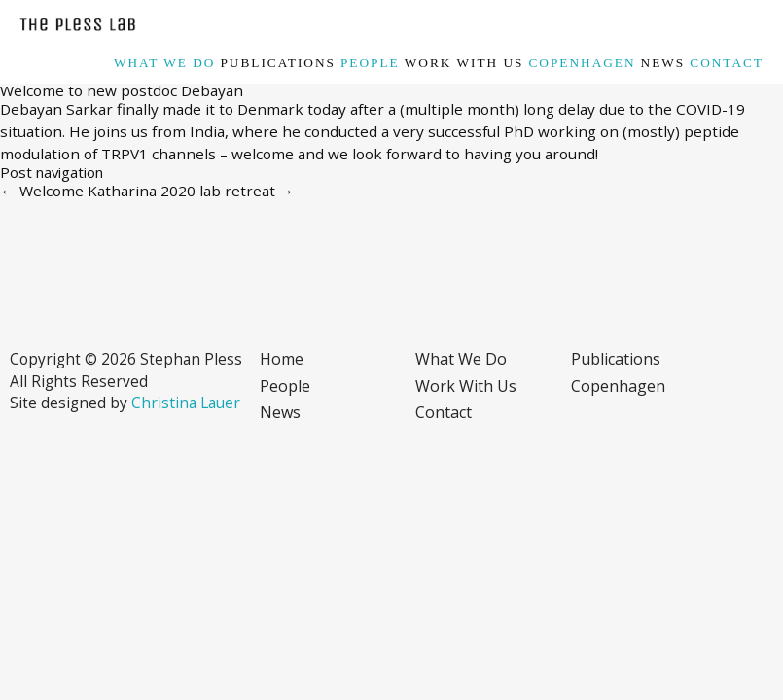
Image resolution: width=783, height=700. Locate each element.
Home (282, 359)
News (663, 63)
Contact (727, 63)
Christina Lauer (186, 402)
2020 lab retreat (228, 191)
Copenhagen (582, 63)
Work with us (464, 63)
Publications (278, 63)
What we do (164, 63)
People (370, 63)
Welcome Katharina (78, 191)
